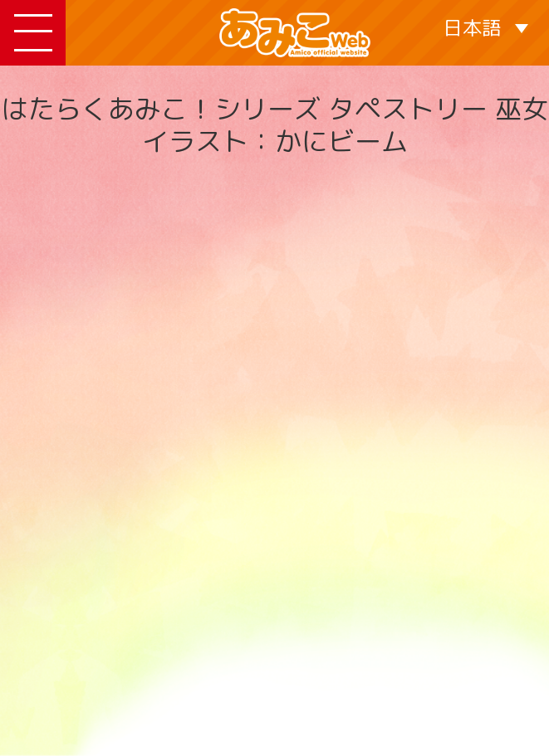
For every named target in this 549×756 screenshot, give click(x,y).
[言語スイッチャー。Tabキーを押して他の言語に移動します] (485, 27)
